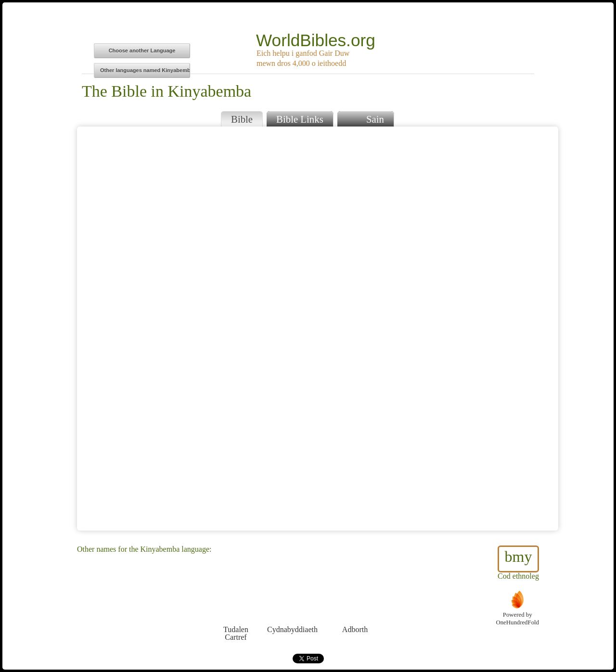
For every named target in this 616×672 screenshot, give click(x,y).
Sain (366, 118)
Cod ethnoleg (518, 563)
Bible (242, 119)
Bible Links (300, 119)
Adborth (355, 612)
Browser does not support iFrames (318, 329)
